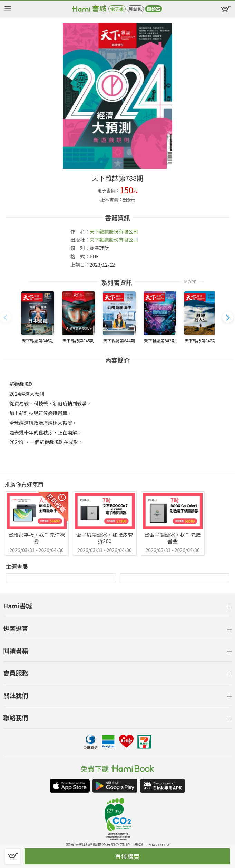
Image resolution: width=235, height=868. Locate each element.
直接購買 (127, 856)
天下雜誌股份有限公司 (114, 231)
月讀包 (135, 9)
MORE (190, 281)
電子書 (117, 9)
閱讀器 (153, 9)
